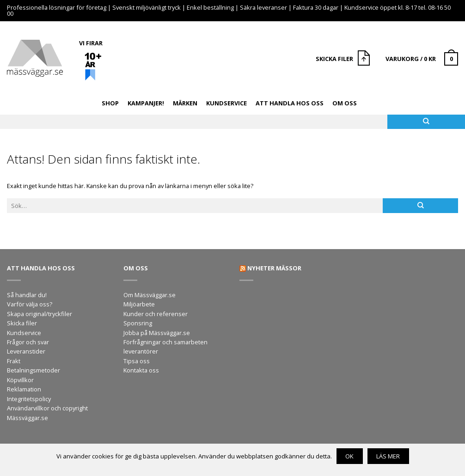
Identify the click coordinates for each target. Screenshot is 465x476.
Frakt (14, 361)
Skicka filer (22, 323)
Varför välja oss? (30, 304)
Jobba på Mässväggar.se (157, 333)
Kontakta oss (141, 370)
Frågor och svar (28, 342)
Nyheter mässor (274, 268)
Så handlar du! (27, 295)
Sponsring (138, 323)
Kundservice (226, 103)
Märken (185, 103)
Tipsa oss (137, 361)
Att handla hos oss (290, 103)
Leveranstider (26, 351)
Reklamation (24, 389)
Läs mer (388, 456)
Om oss (345, 103)
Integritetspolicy (29, 399)
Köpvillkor (20, 380)
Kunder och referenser (156, 314)
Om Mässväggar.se (150, 295)
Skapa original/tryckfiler (40, 314)
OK (349, 456)
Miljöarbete (139, 304)
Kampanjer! (146, 103)
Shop (110, 103)
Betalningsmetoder (34, 370)
